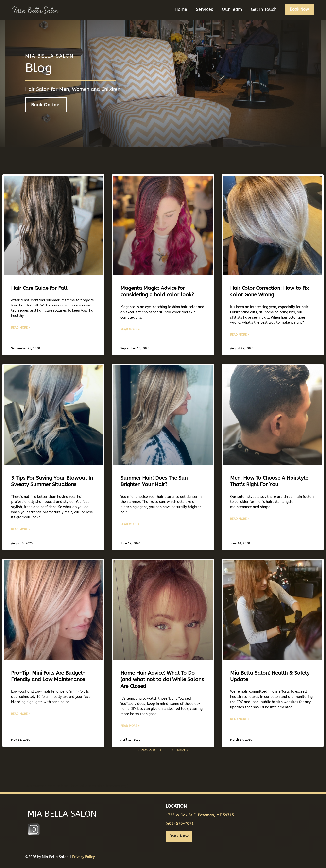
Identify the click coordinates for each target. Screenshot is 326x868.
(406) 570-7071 (180, 823)
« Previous (146, 749)
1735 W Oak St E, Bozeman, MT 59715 (200, 814)
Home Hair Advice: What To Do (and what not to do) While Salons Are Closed (162, 678)
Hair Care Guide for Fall (39, 286)
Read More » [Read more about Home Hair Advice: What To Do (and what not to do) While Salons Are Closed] (130, 725)
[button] (299, 13)
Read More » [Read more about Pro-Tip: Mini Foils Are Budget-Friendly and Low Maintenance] (21, 713)
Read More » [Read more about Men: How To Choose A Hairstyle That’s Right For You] (240, 518)
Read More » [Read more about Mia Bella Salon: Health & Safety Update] (240, 718)
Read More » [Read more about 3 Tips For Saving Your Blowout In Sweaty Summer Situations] (21, 528)
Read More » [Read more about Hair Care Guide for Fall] (21, 326)
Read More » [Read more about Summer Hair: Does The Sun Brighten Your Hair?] (130, 523)
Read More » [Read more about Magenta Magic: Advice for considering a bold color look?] (130, 328)
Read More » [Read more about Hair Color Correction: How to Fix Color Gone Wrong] (240, 333)
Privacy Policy (83, 856)
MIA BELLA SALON (59, 813)
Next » (184, 749)
